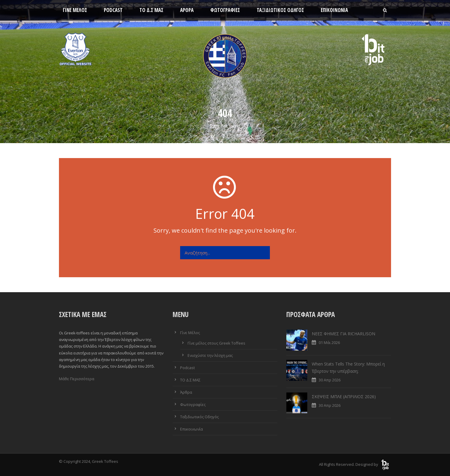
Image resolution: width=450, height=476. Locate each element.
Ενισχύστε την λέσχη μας (210, 355)
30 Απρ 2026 (330, 380)
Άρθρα (187, 10)
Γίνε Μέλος (75, 10)
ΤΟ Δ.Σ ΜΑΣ (151, 10)
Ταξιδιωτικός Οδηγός (280, 10)
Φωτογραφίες (225, 10)
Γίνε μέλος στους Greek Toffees (216, 343)
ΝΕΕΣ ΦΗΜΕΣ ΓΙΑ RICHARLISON (343, 334)
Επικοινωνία (334, 10)
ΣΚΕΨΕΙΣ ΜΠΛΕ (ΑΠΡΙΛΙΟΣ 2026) (344, 397)
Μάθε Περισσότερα (77, 379)
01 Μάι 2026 (329, 342)
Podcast (113, 10)
